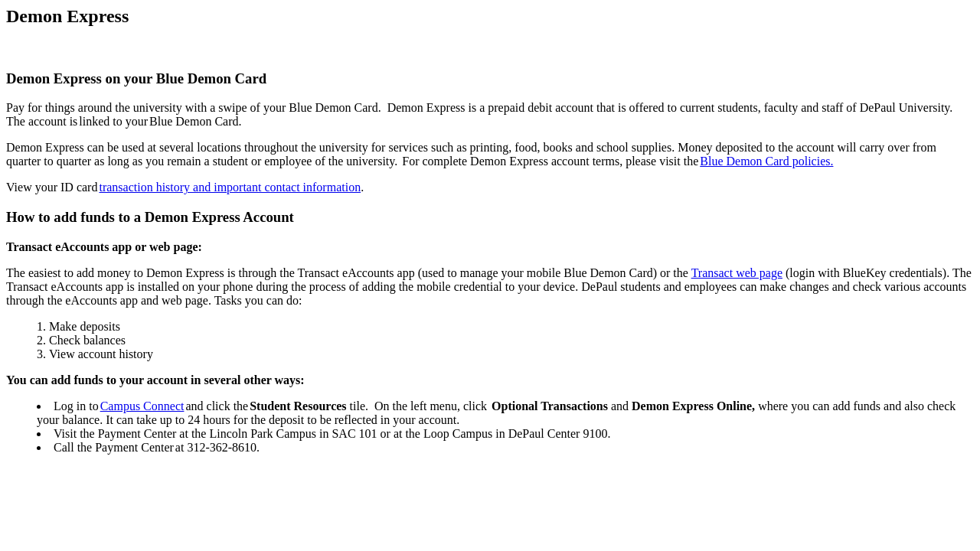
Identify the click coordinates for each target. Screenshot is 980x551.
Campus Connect (142, 406)
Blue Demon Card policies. (766, 161)
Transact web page (737, 273)
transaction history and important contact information (230, 187)
